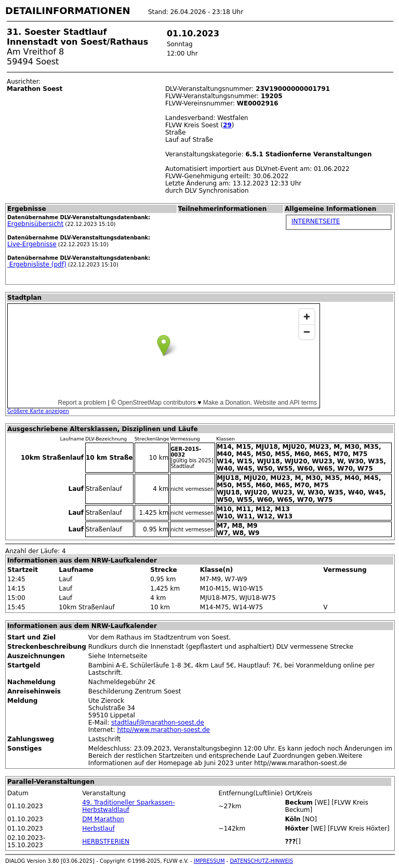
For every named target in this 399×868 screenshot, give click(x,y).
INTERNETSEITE (316, 221)
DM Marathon (103, 819)
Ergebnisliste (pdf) (37, 264)
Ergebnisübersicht (35, 224)
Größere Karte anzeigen (38, 411)
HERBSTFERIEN (106, 842)
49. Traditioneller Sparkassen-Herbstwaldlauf (128, 806)
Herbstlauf (98, 829)
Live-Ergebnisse (32, 244)
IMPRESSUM (209, 861)
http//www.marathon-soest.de (163, 730)
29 (227, 125)
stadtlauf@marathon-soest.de (158, 723)
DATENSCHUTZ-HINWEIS (262, 861)
